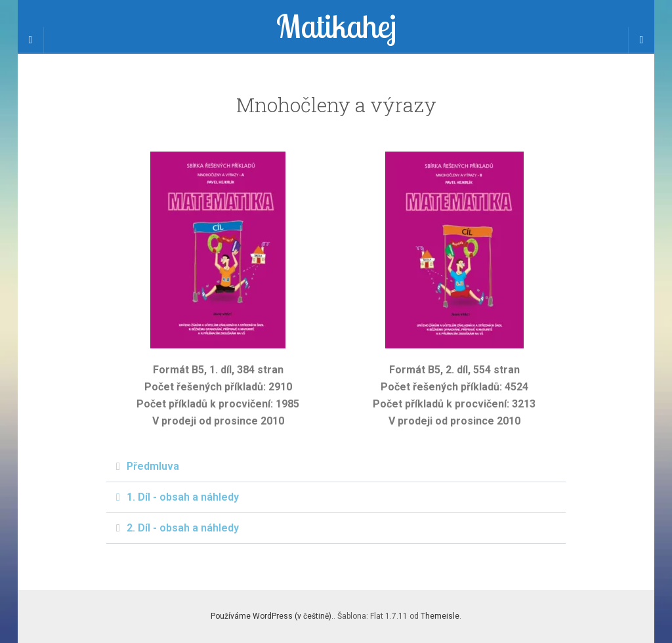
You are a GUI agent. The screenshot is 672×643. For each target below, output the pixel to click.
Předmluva (153, 466)
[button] (336, 467)
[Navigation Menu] (641, 40)
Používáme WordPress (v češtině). (272, 616)
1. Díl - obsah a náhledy (183, 497)
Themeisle (440, 616)
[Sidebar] (31, 40)
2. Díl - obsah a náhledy (183, 528)
